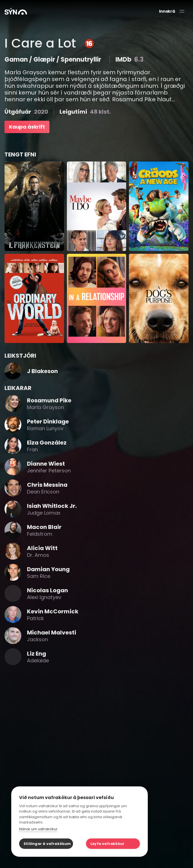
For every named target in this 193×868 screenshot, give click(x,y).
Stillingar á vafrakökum (47, 844)
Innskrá (167, 11)
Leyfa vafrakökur (107, 844)
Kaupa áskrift (27, 127)
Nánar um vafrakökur (38, 829)
